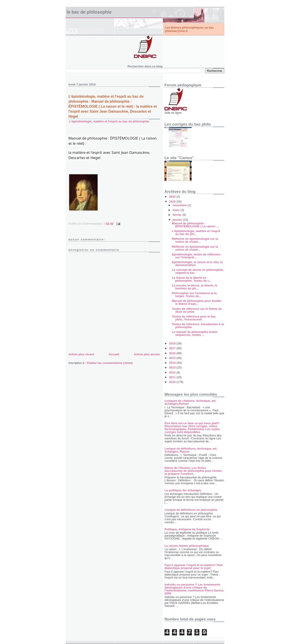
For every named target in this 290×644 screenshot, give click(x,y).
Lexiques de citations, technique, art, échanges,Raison (190, 402)
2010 (173, 382)
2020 (173, 197)
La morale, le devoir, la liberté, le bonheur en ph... (194, 287)
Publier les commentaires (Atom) (110, 363)
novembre (180, 205)
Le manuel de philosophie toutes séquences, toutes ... (195, 333)
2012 (173, 372)
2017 (173, 348)
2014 (173, 363)
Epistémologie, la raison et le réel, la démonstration (197, 264)
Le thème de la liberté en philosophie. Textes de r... (191, 279)
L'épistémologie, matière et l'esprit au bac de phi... (196, 232)
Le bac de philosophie (89, 12)
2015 (173, 358)
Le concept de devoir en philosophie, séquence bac (198, 271)
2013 (173, 367)
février (178, 215)
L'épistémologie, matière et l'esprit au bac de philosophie (109, 121)
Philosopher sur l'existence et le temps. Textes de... (194, 295)
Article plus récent (81, 354)
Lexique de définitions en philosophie (191, 510)
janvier (178, 220)
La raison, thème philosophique (187, 546)
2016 (173, 353)
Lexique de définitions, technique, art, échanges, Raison (191, 450)
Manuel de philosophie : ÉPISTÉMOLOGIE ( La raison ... (195, 225)
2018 (173, 343)
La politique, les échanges (183, 490)
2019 (173, 202)
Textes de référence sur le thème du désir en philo (197, 310)
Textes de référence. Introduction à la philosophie (198, 326)
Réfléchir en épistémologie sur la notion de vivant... (195, 240)
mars (177, 210)
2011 (173, 377)
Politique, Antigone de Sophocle (187, 529)
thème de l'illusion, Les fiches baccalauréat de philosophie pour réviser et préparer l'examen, (193, 471)
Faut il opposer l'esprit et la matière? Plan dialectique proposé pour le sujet (194, 567)
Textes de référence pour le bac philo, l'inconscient (194, 318)
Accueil (114, 354)
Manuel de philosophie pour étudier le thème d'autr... (197, 302)
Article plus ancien (147, 354)
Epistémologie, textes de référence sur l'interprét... (196, 256)
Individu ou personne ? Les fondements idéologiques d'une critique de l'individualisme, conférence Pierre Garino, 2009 (194, 589)
